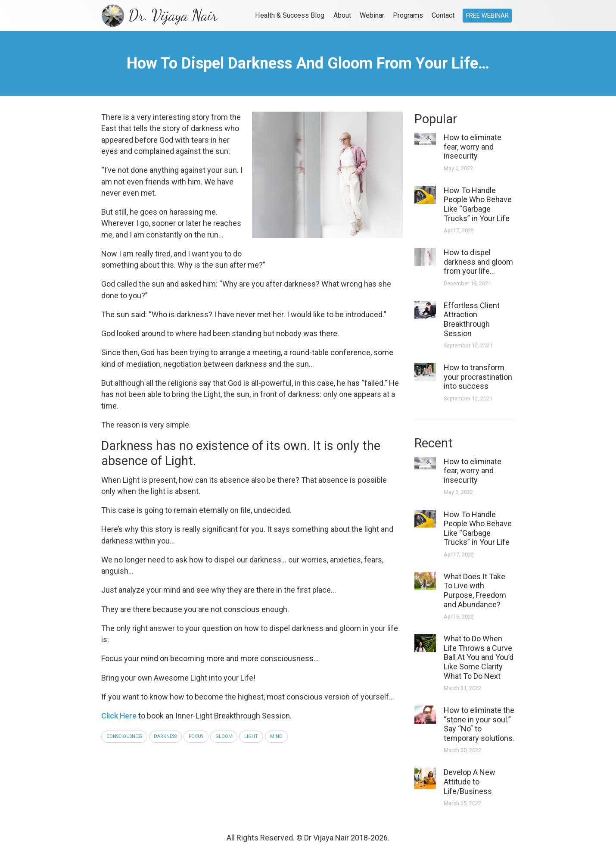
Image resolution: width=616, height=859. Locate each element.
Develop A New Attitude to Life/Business (470, 781)
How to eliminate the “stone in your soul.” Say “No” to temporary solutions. (479, 724)
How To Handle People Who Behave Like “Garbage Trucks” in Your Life (478, 204)
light (251, 736)
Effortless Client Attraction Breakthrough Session (472, 319)
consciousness (124, 736)
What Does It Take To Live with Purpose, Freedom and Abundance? (475, 590)
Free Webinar (487, 16)
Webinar (372, 15)
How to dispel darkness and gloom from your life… (478, 262)
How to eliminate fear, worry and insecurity (473, 147)
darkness (165, 736)
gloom (224, 736)
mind (276, 736)
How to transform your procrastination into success (478, 377)
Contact (443, 15)
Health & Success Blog (290, 15)
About (342, 15)
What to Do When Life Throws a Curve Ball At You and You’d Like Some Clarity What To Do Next (479, 657)
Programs (408, 15)
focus (196, 736)
